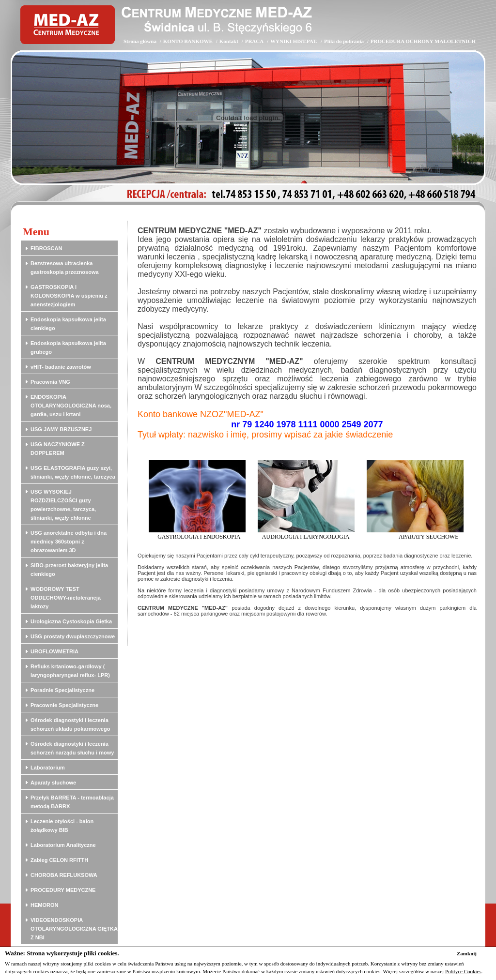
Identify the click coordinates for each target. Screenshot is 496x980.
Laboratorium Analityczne (63, 845)
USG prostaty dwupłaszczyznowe (73, 636)
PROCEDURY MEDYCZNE (63, 890)
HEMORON (44, 905)
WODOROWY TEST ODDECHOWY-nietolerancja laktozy (66, 598)
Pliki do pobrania (344, 41)
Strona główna (140, 41)
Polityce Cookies (463, 971)
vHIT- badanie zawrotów (61, 367)
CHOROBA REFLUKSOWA (64, 875)
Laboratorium (48, 768)
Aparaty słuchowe (53, 783)
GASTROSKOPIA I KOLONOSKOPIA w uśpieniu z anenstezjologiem (69, 296)
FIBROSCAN (46, 248)
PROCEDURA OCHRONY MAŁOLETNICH (423, 41)
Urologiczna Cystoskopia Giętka (71, 621)
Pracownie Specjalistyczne (64, 705)
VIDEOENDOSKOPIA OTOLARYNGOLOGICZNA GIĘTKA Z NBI (74, 929)
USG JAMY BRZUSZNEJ (61, 429)
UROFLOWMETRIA (54, 651)
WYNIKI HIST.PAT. (294, 41)
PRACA (255, 41)
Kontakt (229, 41)
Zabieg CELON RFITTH (59, 860)
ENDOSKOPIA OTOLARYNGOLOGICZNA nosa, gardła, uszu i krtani (71, 406)
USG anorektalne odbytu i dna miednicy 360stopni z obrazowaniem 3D (69, 542)
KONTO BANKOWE (188, 41)
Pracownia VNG (50, 382)
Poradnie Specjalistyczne (62, 690)
